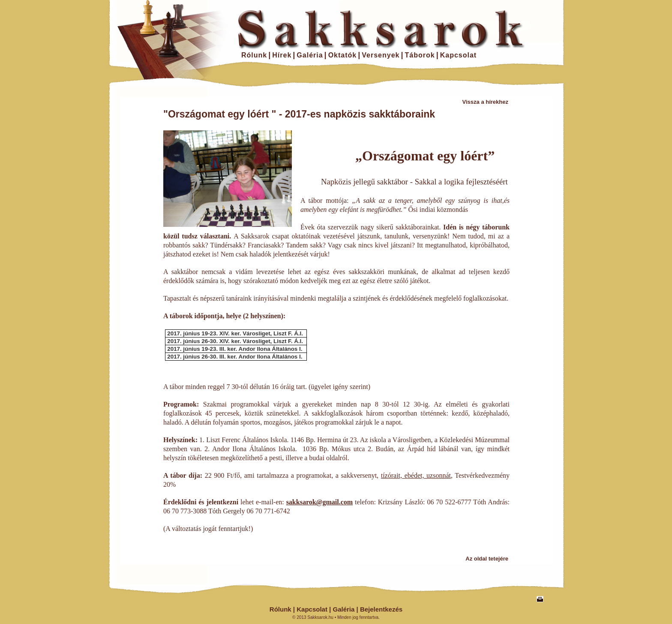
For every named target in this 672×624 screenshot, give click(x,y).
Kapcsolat (458, 55)
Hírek (282, 55)
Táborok (420, 55)
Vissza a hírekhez (485, 102)
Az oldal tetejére (487, 559)
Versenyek (381, 55)
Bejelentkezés (381, 609)
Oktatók (343, 55)
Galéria (310, 55)
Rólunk (254, 55)
